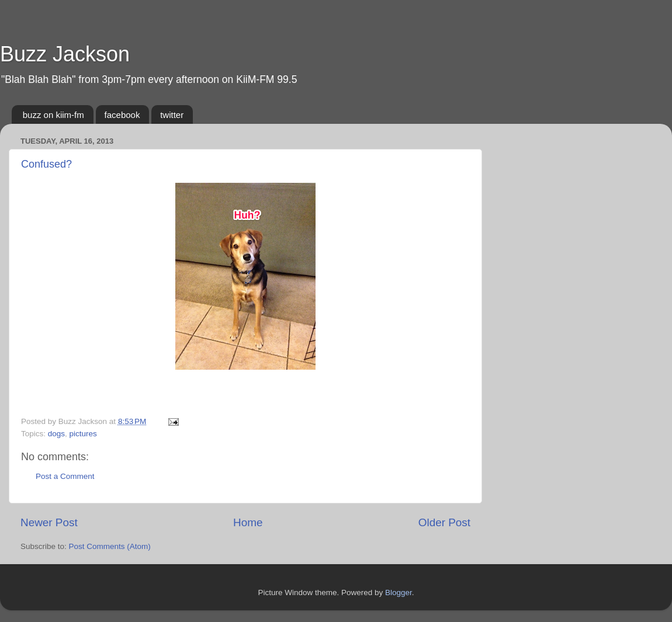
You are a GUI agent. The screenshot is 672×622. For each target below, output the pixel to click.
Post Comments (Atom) (110, 546)
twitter (172, 115)
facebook (122, 115)
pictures (83, 434)
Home (248, 522)
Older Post (444, 522)
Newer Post (49, 522)
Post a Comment (65, 476)
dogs (56, 434)
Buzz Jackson (65, 54)
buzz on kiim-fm (53, 115)
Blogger (399, 593)
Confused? (46, 164)
